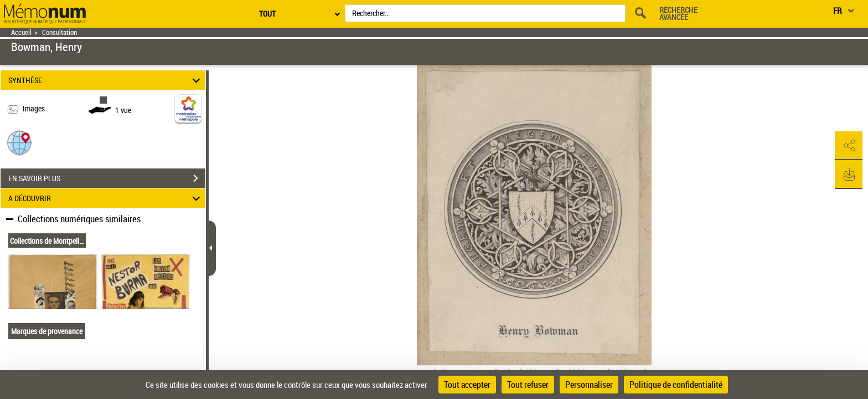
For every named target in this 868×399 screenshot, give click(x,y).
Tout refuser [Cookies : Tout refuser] (528, 385)
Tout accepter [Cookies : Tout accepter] (467, 385)
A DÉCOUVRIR (106, 198)
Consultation (60, 32)
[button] (19, 142)
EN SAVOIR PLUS (107, 178)
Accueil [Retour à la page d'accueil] (21, 32)
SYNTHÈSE (106, 80)
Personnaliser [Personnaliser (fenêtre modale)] (589, 385)
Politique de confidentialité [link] (676, 385)
